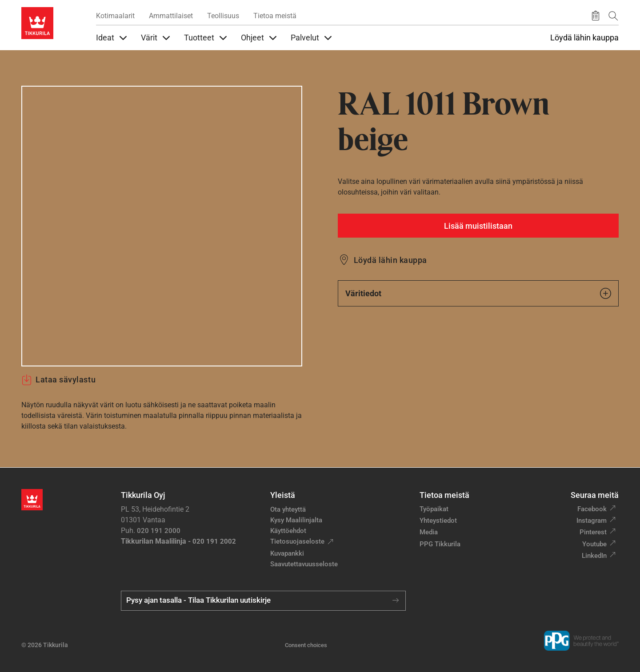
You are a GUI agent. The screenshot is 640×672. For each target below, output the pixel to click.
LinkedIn (594, 556)
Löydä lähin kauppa (584, 38)
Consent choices (306, 645)
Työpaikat (434, 509)
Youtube (594, 544)
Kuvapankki (287, 553)
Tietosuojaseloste (297, 541)
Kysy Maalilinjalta (296, 520)
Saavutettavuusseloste (304, 564)
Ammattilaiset (171, 16)
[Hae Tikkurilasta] (613, 16)
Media (429, 532)
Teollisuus (223, 16)
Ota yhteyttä (288, 509)
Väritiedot (478, 293)
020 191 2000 (159, 531)
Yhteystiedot (438, 521)
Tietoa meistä (275, 16)
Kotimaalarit (115, 16)
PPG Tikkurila (440, 544)
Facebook (592, 509)
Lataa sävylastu (58, 380)
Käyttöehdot (288, 531)
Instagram (592, 521)
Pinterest (593, 532)
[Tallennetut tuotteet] (596, 16)
